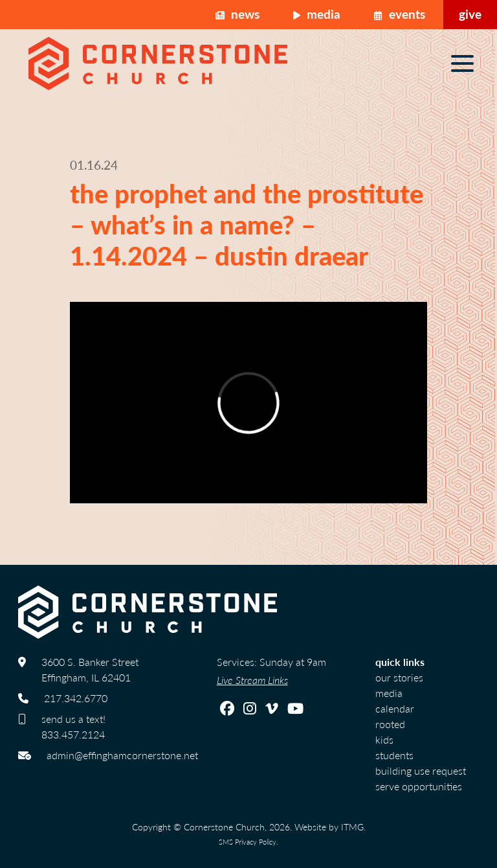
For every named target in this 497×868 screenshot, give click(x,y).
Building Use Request (421, 771)
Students (394, 755)
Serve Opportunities (419, 786)
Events (400, 14)
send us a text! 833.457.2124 (73, 726)
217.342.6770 (76, 698)
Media (317, 14)
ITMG (352, 827)
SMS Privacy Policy (248, 841)
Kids (384, 739)
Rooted (390, 724)
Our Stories (399, 677)
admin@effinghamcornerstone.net (122, 755)
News (237, 14)
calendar (395, 708)
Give (470, 14)
